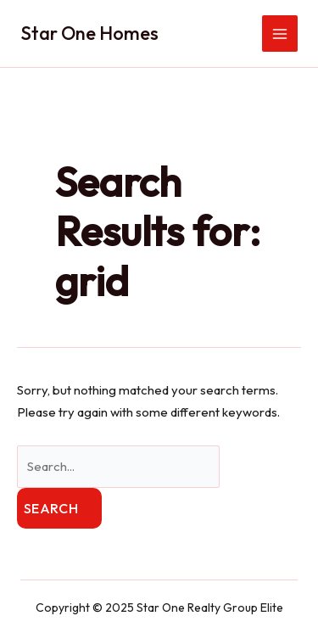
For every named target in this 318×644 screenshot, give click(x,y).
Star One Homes (89, 33)
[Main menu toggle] (280, 34)
